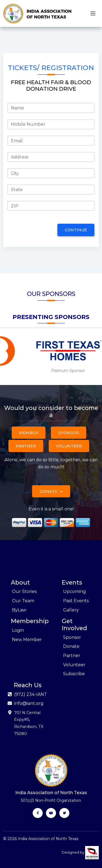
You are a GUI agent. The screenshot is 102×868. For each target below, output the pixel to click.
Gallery (71, 610)
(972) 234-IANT (31, 694)
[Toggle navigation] (93, 14)
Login (18, 630)
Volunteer (69, 446)
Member (29, 433)
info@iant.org (29, 703)
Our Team (23, 601)
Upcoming (75, 591)
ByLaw (19, 610)
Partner (26, 446)
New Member (27, 640)
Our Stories (24, 591)
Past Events (76, 601)
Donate (48, 491)
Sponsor (69, 433)
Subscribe (74, 674)
